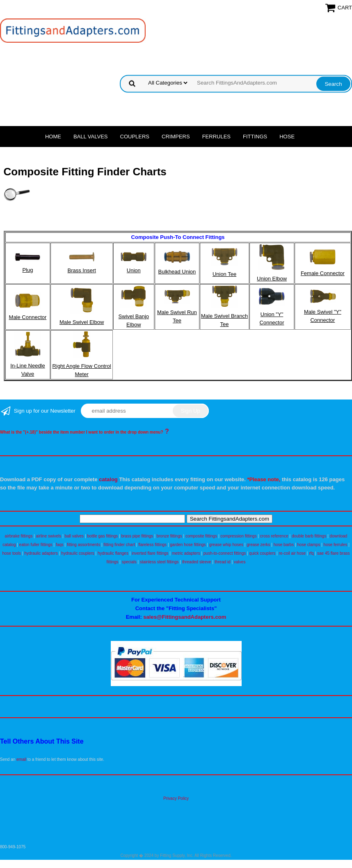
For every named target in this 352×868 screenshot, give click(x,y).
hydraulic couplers (78, 553)
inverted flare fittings (150, 553)
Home (53, 137)
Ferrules (216, 137)
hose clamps (309, 545)
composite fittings (201, 536)
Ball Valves (91, 137)
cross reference (274, 536)
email (21, 759)
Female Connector (323, 273)
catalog (108, 479)
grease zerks (258, 545)
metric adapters (186, 553)
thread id (223, 562)
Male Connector (28, 317)
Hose (287, 137)
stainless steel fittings (159, 562)
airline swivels (49, 536)
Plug (27, 270)
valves (240, 562)
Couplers (135, 137)
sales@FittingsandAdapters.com (185, 617)
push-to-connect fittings (225, 553)
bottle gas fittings (102, 536)
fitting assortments (83, 545)
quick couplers (262, 553)
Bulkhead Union (177, 272)
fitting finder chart (119, 545)
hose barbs (284, 545)
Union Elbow (272, 279)
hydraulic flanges (113, 553)
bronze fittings (169, 536)
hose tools (11, 553)
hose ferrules (336, 545)
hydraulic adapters (41, 553)
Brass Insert (81, 270)
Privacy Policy (176, 798)
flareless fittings (152, 545)
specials (129, 562)
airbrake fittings (19, 536)
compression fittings (238, 536)
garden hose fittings (188, 545)
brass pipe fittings (137, 536)
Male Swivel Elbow (82, 322)
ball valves (74, 536)
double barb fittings (309, 536)
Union (134, 270)
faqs (60, 545)
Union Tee (224, 274)
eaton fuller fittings (36, 545)
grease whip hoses (226, 545)
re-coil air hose (292, 553)
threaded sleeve (197, 562)
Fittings (255, 137)
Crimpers (176, 137)
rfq (311, 553)
